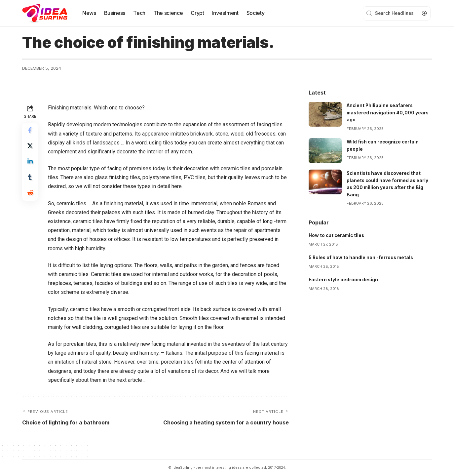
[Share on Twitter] (30, 146)
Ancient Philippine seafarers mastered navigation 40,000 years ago (388, 112)
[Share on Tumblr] (30, 178)
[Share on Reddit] (30, 194)
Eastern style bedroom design (344, 278)
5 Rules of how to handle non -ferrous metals (362, 256)
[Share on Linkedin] (30, 162)
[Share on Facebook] (30, 131)
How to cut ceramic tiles (338, 234)
